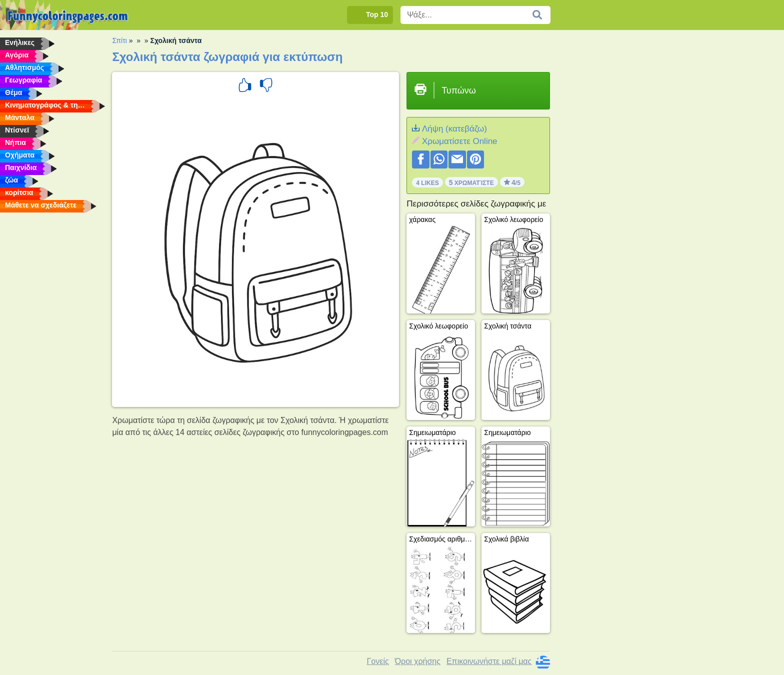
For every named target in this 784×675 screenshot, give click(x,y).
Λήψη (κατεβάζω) (454, 129)
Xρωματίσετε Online (460, 141)
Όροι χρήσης (418, 661)
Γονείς (378, 661)
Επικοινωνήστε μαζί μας (489, 661)
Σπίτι (119, 40)
